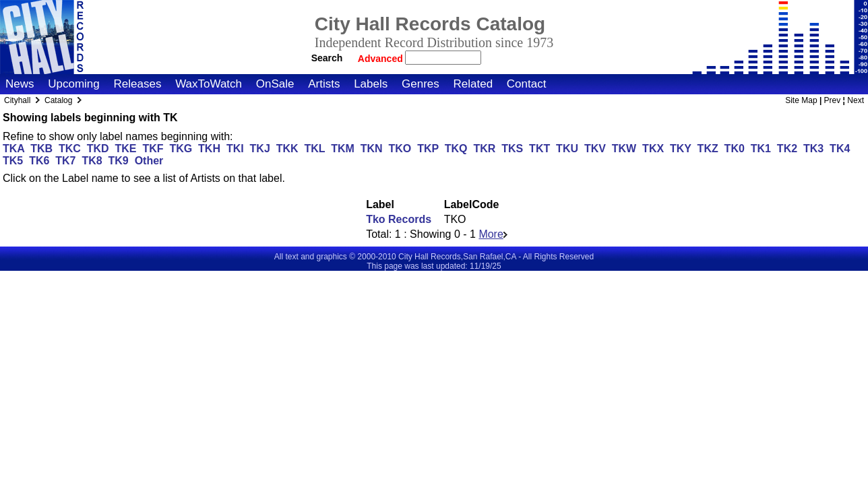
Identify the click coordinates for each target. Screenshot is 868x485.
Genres (421, 84)
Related (473, 84)
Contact (527, 84)
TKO (400, 149)
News (20, 84)
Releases (138, 84)
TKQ (456, 149)
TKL (314, 149)
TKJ (260, 149)
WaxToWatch (209, 84)
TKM (343, 149)
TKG (181, 149)
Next (856, 100)
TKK (287, 149)
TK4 (840, 149)
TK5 (13, 161)
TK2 (787, 149)
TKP (428, 149)
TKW (624, 149)
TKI (235, 149)
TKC (70, 149)
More (493, 234)
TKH (209, 149)
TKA (13, 149)
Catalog (58, 100)
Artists (324, 84)
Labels (371, 84)
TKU (567, 149)
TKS (512, 149)
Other (149, 161)
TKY (681, 149)
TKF (153, 149)
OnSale (275, 84)
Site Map (801, 100)
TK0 (735, 149)
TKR (484, 149)
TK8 (92, 161)
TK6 (39, 161)
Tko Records (399, 219)
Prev (833, 100)
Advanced (382, 59)
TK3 (813, 149)
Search (327, 58)
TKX (653, 149)
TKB (41, 149)
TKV (595, 149)
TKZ (708, 149)
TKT (539, 149)
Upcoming (74, 84)
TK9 (119, 161)
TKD (98, 149)
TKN (372, 149)
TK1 (761, 149)
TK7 (65, 161)
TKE (126, 149)
